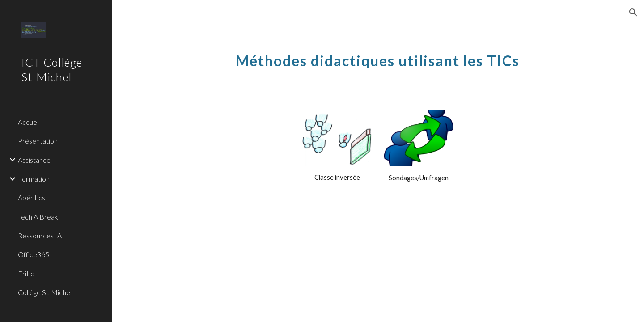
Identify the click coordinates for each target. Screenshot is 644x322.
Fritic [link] (26, 273)
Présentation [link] (38, 141)
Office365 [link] (34, 254)
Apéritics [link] (32, 197)
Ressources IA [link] (40, 235)
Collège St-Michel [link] (45, 292)
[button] (633, 13)
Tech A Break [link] (38, 217)
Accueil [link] (29, 122)
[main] (378, 56)
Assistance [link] (34, 160)
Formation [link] (34, 179)
